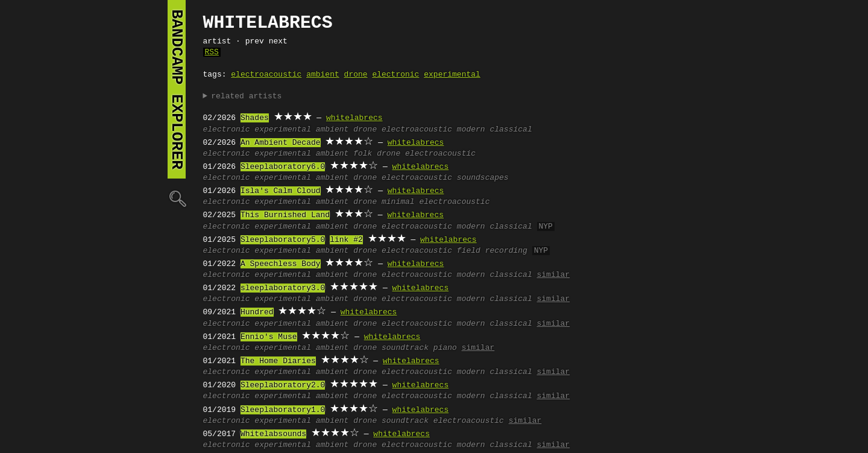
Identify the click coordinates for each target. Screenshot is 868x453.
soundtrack (405, 348)
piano (445, 348)
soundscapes (483, 178)
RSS (212, 52)
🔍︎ (177, 198)
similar (553, 275)
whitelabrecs (354, 118)
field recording (492, 251)
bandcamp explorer (177, 89)
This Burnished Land (285, 215)
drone (356, 75)
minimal (398, 202)
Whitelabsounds (273, 434)
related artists (246, 97)
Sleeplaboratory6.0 (283, 167)
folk (363, 154)
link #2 (346, 240)
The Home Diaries (278, 361)
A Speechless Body (281, 264)
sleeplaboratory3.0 (283, 288)
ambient (323, 75)
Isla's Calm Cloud (281, 191)
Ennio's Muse (269, 337)
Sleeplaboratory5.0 (283, 240)
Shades (255, 118)
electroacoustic (266, 75)
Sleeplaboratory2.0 (283, 385)
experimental (452, 75)
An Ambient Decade (281, 143)
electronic (395, 75)
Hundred (257, 312)
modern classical (495, 130)
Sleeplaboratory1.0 (283, 410)
